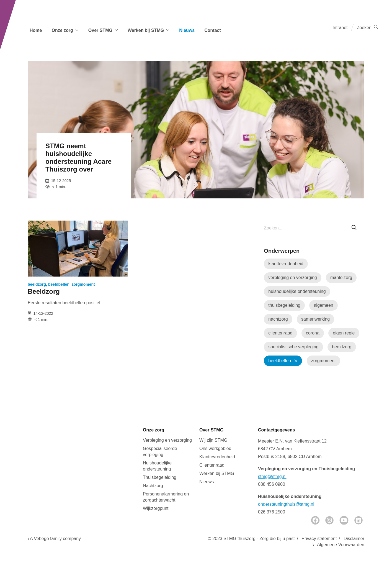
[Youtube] (344, 520)
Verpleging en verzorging (167, 440)
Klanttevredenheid (217, 457)
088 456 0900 (272, 484)
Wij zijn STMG (213, 440)
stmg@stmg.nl (272, 476)
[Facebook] (315, 520)
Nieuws (187, 30)
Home (36, 30)
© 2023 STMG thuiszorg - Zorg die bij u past (251, 539)
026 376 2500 (272, 512)
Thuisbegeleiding (160, 477)
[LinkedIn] (359, 520)
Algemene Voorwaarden (341, 545)
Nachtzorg (153, 486)
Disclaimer (354, 539)
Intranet (340, 28)
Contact (213, 30)
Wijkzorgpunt (156, 508)
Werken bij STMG (217, 473)
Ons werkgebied (215, 448)
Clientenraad (212, 465)
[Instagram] (329, 520)
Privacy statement (319, 539)
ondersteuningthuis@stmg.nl (286, 504)
